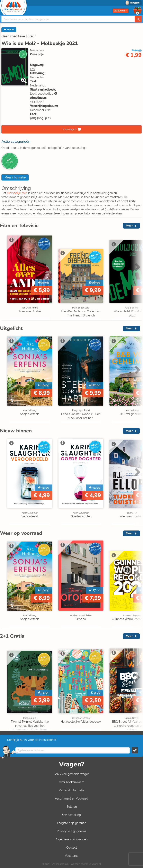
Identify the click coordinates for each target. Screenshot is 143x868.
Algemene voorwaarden (72, 839)
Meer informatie (15, 177)
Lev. (33, 69)
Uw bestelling (71, 815)
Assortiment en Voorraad (72, 798)
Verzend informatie (72, 790)
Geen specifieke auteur (19, 36)
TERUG (9, 30)
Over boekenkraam (72, 782)
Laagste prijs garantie (72, 823)
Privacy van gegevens (71, 831)
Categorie (120, 11)
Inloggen (135, 3)
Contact (72, 848)
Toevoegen (69, 129)
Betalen (72, 807)
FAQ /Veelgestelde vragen (72, 774)
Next (137, 267)
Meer (129, 226)
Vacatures (72, 856)
